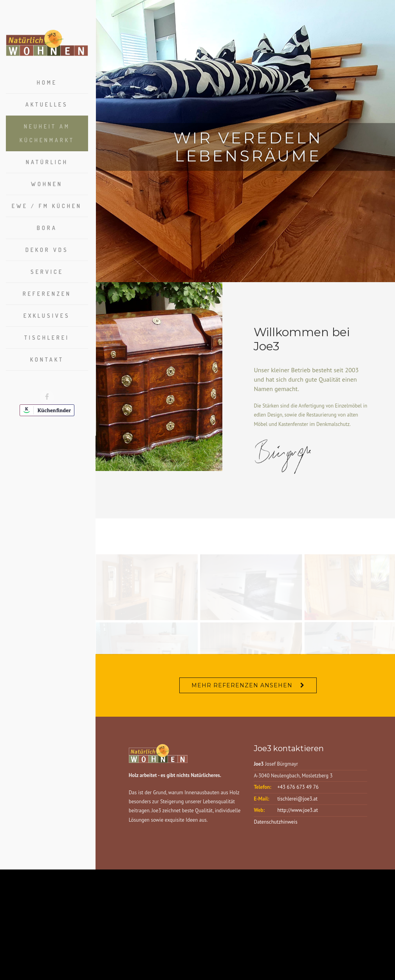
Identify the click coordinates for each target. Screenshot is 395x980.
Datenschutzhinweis (275, 827)
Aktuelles (47, 104)
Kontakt (47, 360)
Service (47, 272)
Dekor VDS (47, 250)
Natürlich (47, 162)
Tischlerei (47, 338)
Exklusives (47, 316)
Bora (47, 228)
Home (47, 82)
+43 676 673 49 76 (298, 792)
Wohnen (47, 184)
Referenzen (47, 294)
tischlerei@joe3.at (297, 803)
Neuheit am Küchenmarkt (47, 133)
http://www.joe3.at (298, 815)
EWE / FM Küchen (47, 206)
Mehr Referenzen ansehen (242, 690)
